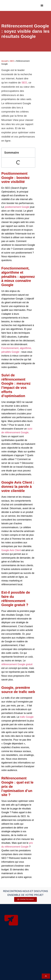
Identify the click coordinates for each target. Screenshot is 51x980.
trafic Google (27, 717)
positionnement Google (17, 207)
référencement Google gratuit (17, 664)
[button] (42, 5)
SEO (12, 61)
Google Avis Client (11, 550)
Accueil (4, 61)
